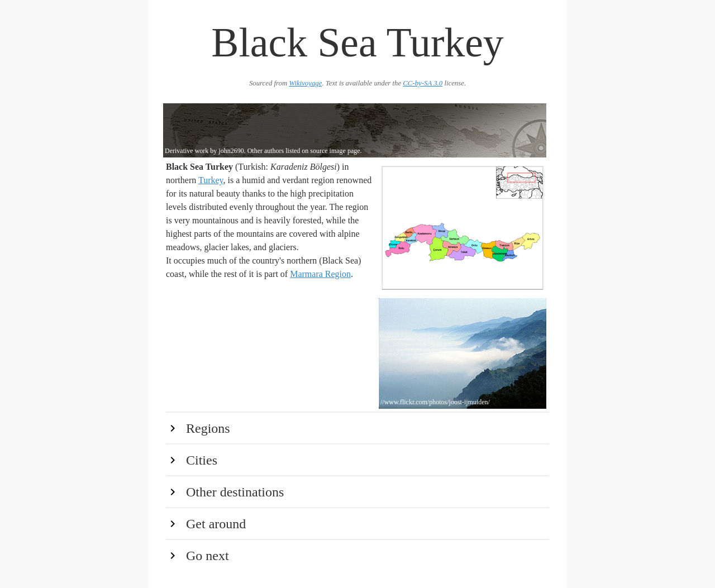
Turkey (211, 180)
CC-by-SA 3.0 (423, 83)
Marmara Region (320, 274)
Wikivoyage (305, 83)
